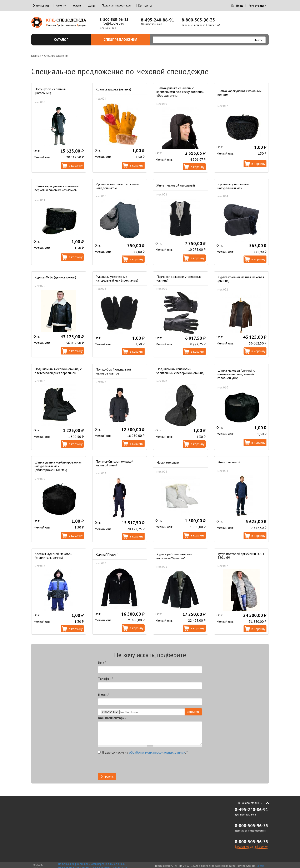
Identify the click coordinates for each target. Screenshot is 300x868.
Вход (239, 6)
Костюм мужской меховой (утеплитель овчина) (53, 556)
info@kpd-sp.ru (112, 23)
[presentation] (130, 765)
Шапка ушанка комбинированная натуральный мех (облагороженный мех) (58, 466)
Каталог (70, 40)
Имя (102, 663)
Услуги (77, 5)
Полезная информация (117, 5)
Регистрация (257, 6)
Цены (91, 6)
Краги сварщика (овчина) (113, 89)
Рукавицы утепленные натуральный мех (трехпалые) (117, 278)
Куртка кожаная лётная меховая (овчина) (241, 279)
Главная (36, 56)
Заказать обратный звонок (251, 847)
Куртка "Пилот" (107, 554)
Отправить (107, 777)
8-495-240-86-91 (157, 20)
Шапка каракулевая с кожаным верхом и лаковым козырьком (57, 188)
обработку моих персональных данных (157, 752)
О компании (41, 6)
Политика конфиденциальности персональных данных (92, 864)
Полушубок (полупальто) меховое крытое (113, 371)
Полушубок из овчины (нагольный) (50, 91)
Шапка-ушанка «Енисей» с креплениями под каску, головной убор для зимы (180, 92)
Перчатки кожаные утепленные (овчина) (179, 278)
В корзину (76, 165)
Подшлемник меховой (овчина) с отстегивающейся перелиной (58, 371)
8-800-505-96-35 (114, 19)
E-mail (104, 695)
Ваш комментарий (112, 718)
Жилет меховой (229, 462)
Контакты (145, 6)
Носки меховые (168, 462)
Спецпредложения (124, 40)
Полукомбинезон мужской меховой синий (114, 463)
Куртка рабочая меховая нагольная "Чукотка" (174, 556)
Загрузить (193, 712)
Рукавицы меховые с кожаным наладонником (117, 186)
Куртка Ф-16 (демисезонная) (55, 277)
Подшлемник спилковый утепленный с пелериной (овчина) (180, 371)
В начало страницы (250, 803)
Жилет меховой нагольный (176, 185)
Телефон (106, 679)
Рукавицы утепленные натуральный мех (233, 186)
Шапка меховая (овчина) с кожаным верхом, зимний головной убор (236, 374)
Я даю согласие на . (143, 752)
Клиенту (61, 5)
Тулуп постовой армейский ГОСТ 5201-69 (241, 556)
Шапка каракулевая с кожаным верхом (239, 93)
